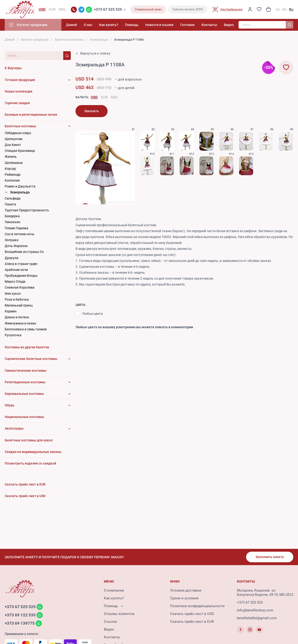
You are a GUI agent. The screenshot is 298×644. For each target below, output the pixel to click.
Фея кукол (13, 294)
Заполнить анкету (270, 557)
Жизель (11, 157)
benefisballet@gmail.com (257, 618)
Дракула (12, 258)
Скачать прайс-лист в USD (192, 614)
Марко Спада (15, 281)
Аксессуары (14, 428)
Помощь (132, 25)
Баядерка (12, 216)
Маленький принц (19, 305)
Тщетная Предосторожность (27, 210)
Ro (285, 9)
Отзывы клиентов (119, 614)
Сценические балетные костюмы (31, 359)
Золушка (12, 240)
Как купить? (109, 25)
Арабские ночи (16, 270)
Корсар (10, 169)
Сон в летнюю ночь (20, 234)
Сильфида (13, 198)
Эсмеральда (99, 40)
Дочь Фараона (16, 246)
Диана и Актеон (17, 317)
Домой (71, 25)
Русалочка (13, 335)
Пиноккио (13, 222)
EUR (104, 97)
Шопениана (14, 163)
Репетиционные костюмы (25, 382)
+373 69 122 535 (20, 615)
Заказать (92, 111)
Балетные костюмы (69, 40)
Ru (291, 9)
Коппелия (12, 180)
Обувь (10, 405)
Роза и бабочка (17, 299)
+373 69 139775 (20, 623)
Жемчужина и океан (20, 323)
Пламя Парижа (17, 228)
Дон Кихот (13, 145)
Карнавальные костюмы (24, 394)
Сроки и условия (184, 598)
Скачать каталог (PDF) (188, 9)
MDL (115, 97)
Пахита (10, 204)
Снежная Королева (20, 287)
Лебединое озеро (18, 133)
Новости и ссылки (159, 25)
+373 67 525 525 (108, 9)
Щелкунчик (14, 139)
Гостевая (187, 25)
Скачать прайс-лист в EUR (192, 622)
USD (94, 97)
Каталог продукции (35, 40)
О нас (88, 25)
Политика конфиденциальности (197, 606)
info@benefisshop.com (255, 610)
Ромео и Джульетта (20, 186)
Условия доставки (186, 590)
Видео (229, 25)
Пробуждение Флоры (21, 276)
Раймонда (13, 175)
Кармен (11, 311)
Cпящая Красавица (20, 151)
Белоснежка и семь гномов (26, 329)
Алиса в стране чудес (21, 264)
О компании (114, 590)
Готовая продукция (20, 80)
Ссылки (110, 622)
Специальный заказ (148, 9)
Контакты (209, 25)
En (278, 9)
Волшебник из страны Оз (24, 252)
